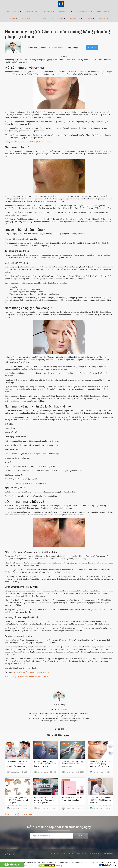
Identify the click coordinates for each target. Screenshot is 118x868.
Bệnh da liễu (102, 11)
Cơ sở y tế (48, 11)
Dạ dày (89, 18)
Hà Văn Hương (59, 704)
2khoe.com (35, 866)
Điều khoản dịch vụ (75, 854)
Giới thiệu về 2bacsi (58, 854)
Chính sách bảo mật (93, 854)
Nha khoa (103, 18)
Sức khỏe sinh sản (84, 11)
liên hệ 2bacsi (108, 854)
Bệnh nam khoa (32, 11)
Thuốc (61, 18)
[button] (14, 11)
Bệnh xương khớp (29, 18)
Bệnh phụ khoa (13, 11)
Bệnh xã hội (47, 18)
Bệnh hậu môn (64, 11)
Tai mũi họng (75, 18)
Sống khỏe (11, 18)
